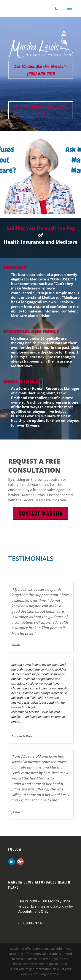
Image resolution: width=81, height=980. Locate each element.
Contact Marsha (41, 513)
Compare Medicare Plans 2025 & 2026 (40, 110)
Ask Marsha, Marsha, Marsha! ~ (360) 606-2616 (41, 70)
